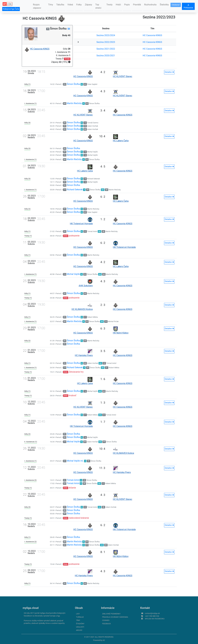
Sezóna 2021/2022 (106, 49)
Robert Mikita (93, 317)
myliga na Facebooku (155, 619)
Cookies (106, 620)
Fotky (79, 5)
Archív (79, 630)
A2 (104, 640)
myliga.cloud (31, 608)
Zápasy (89, 5)
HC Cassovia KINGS (152, 35)
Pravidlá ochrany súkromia (115, 617)
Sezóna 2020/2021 (106, 56)
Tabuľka (60, 5)
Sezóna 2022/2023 (106, 42)
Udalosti (80, 627)
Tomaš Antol (92, 231)
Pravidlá (137, 5)
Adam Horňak (93, 126)
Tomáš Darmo (93, 123)
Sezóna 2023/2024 (106, 35)
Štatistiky (164, 5)
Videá (70, 5)
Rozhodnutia (150, 5)
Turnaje (80, 617)
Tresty (109, 5)
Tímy (51, 5)
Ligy (78, 614)
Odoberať (176, 5)
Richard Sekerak (94, 179)
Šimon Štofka (73, 84)
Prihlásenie (188, 6)
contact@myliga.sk (152, 613)
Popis (127, 5)
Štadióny (80, 624)
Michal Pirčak (113, 321)
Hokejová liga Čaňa (11, 9)
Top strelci (98, 6)
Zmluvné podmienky (111, 614)
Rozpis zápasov (37, 6)
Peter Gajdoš (92, 84)
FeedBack (106, 624)
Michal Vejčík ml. (75, 461)
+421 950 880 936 (152, 616)
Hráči (118, 5)
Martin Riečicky (74, 103)
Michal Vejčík (92, 152)
